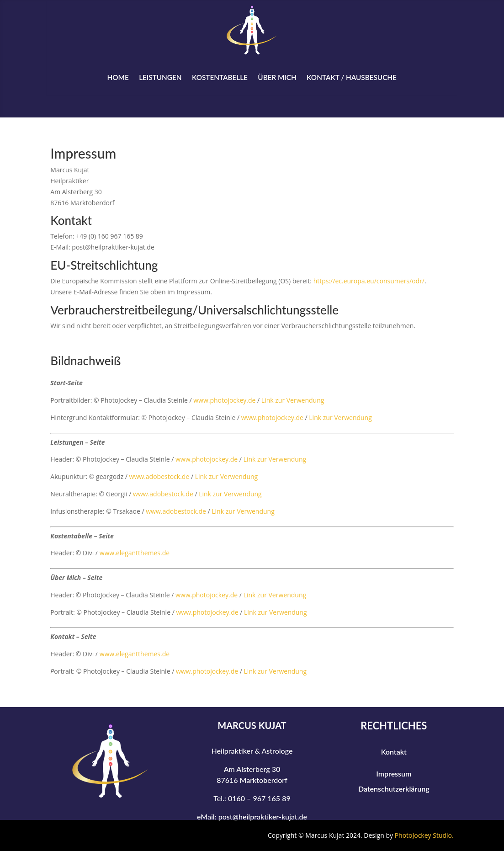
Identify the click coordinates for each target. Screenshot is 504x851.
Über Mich (277, 77)
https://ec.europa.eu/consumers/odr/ (369, 281)
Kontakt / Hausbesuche (352, 77)
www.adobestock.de (159, 476)
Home (118, 77)
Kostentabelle (220, 77)
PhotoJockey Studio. (424, 835)
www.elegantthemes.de (135, 553)
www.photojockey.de (224, 400)
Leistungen (160, 77)
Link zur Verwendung (293, 400)
